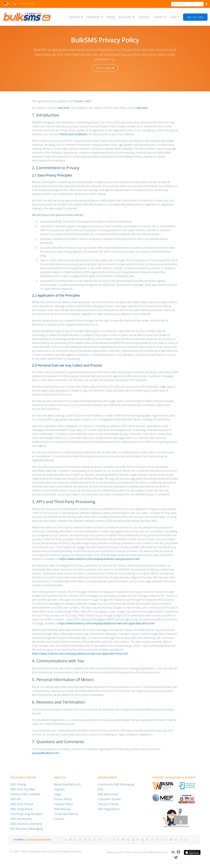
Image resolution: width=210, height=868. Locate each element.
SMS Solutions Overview (26, 824)
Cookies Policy (63, 804)
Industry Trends (108, 804)
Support (59, 789)
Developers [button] (93, 17)
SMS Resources (108, 794)
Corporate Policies (66, 814)
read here (142, 108)
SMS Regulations (109, 809)
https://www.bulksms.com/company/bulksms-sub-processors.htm (100, 559)
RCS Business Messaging (27, 829)
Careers (59, 819)
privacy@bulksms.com (46, 753)
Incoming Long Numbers (27, 814)
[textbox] (7, 4)
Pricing (111, 17)
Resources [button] (125, 17)
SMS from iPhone (22, 804)
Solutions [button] (74, 17)
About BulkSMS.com (67, 784)
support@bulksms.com (154, 852)
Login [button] (173, 17)
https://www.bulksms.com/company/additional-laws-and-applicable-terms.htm (106, 623)
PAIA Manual (62, 809)
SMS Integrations (22, 809)
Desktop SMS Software (25, 794)
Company (144, 17)
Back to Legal (105, 68)
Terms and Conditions (74, 134)
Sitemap (18, 840)
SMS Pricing (18, 784)
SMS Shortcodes (21, 819)
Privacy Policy (63, 799)
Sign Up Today (195, 17)
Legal (57, 794)
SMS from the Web (23, 789)
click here (64, 108)
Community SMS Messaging (116, 784)
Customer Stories (109, 799)
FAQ (100, 789)
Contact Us (160, 17)
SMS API (16, 799)
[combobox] (7, 5)
